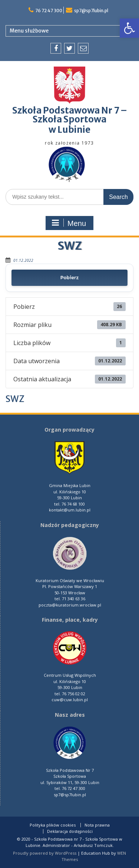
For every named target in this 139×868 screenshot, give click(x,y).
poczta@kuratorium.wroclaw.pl (70, 605)
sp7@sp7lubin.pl (91, 11)
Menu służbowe (29, 31)
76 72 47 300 (49, 11)
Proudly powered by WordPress (45, 853)
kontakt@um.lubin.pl (70, 510)
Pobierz (70, 278)
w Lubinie (69, 130)
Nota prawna (97, 825)
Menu (69, 223)
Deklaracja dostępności (70, 831)
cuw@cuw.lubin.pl (70, 700)
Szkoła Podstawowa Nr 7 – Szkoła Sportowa (70, 115)
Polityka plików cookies (53, 825)
